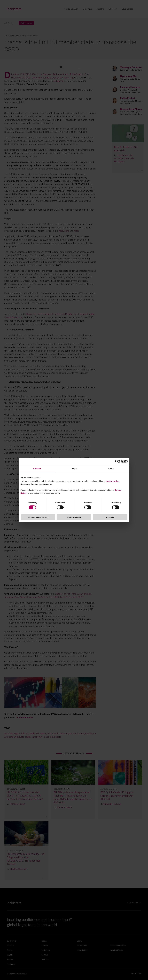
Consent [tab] (37, 468)
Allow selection (74, 517)
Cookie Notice (112, 481)
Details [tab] (74, 468)
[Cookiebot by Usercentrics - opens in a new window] (117, 461)
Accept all (110, 517)
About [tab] (111, 468)
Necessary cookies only (38, 517)
